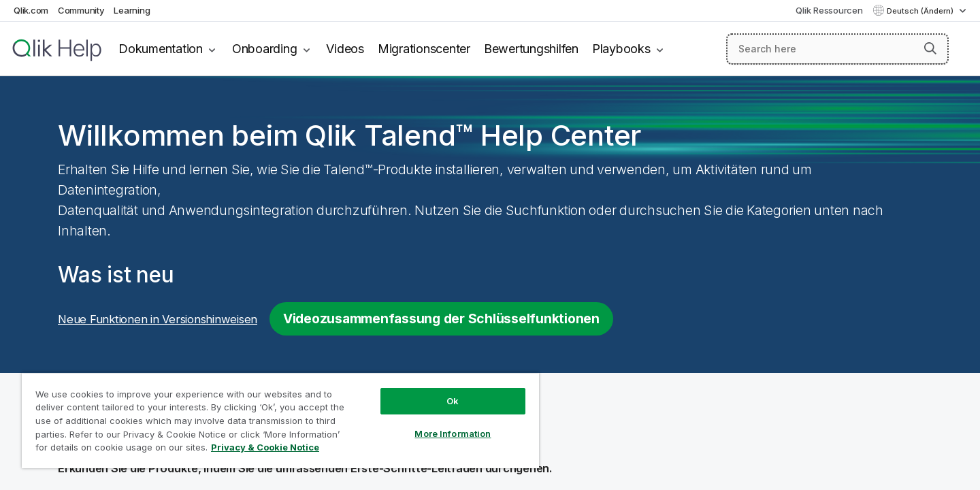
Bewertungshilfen (531, 49)
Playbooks (621, 49)
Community (81, 10)
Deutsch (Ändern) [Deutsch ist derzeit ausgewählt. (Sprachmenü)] (921, 11)
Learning (132, 10)
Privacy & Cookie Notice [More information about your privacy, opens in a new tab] (265, 447)
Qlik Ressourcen (829, 10)
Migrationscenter (424, 49)
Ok (453, 401)
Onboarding (265, 49)
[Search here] (837, 49)
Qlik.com (31, 10)
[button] (930, 48)
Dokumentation (161, 49)
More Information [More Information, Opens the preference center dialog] (453, 434)
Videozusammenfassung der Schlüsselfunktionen (441, 318)
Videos (345, 49)
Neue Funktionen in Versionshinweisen (158, 319)
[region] (280, 420)
